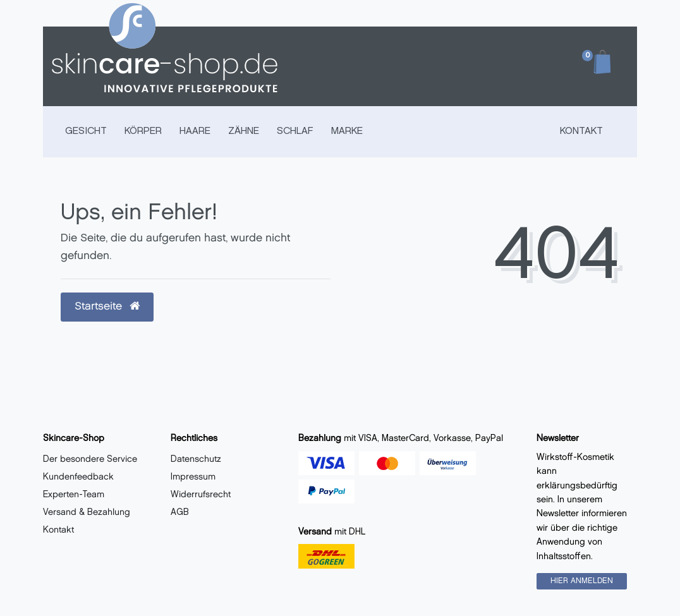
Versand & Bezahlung (87, 513)
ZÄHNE (244, 131)
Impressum (193, 477)
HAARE (195, 131)
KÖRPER (143, 131)
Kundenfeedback (78, 477)
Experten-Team (74, 495)
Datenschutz (196, 460)
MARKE (347, 131)
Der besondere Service (90, 460)
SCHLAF (295, 131)
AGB (180, 513)
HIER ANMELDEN (582, 581)
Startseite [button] (107, 306)
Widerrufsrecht (201, 495)
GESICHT (86, 131)
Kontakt (581, 131)
